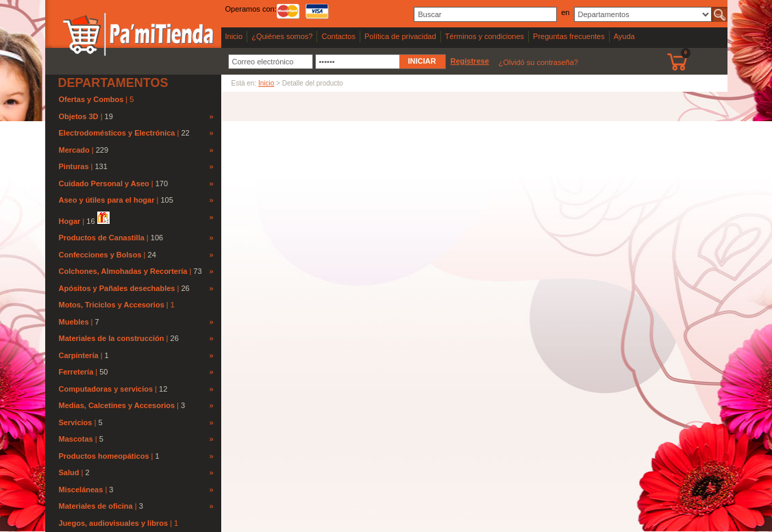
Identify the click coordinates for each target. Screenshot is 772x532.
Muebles (74, 322)
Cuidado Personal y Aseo (104, 183)
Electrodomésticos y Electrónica (117, 133)
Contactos (338, 36)
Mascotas (76, 439)
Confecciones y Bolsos (100, 255)
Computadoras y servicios (106, 389)
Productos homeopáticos (104, 456)
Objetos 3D (79, 116)
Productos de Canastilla (102, 238)
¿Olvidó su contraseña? (538, 62)
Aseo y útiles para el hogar (107, 200)
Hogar (70, 221)
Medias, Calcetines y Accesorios (117, 405)
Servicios (76, 422)
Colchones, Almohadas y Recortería (123, 271)
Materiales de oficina (96, 506)
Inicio (234, 36)
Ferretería (76, 372)
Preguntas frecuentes (569, 36)
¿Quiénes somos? (282, 36)
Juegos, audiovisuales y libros (115, 523)
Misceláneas (81, 490)
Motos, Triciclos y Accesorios (113, 305)
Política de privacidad (400, 36)
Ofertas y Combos (92, 99)
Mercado (74, 150)
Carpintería (79, 355)
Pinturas (74, 166)
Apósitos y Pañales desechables (117, 288)
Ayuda (624, 36)
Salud (69, 472)
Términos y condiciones (485, 36)
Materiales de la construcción (112, 338)
